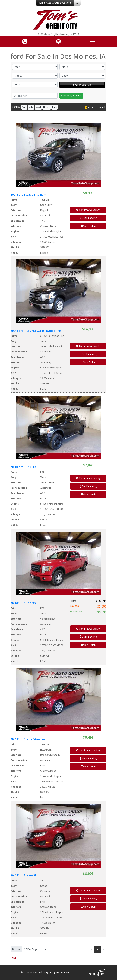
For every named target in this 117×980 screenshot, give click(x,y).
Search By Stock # (71, 96)
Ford (13, 958)
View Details (88, 226)
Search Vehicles (82, 85)
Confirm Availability (88, 210)
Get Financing (88, 218)
